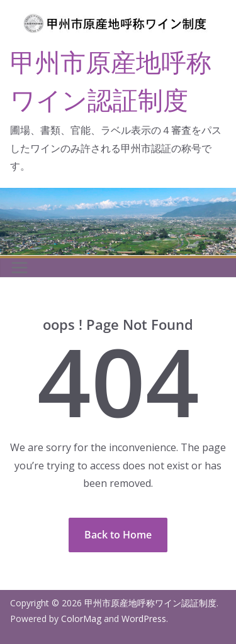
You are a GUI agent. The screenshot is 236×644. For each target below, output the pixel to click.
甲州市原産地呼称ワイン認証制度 (150, 603)
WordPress (144, 619)
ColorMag (81, 619)
